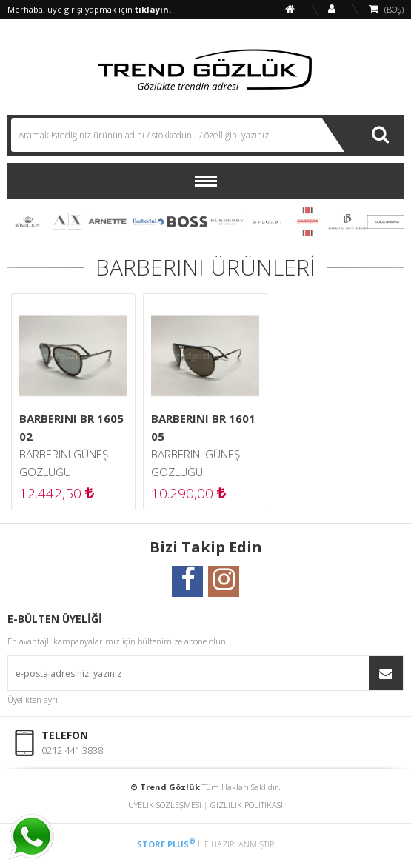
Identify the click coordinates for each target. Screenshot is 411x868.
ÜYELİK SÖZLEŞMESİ (165, 805)
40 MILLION (27, 221)
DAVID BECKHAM (347, 221)
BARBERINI (147, 221)
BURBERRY (227, 221)
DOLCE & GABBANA (387, 221)
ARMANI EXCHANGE (67, 221)
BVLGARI (267, 221)
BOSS (187, 221)
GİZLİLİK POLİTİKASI (247, 805)
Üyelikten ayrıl (34, 700)
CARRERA (307, 221)
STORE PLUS (166, 844)
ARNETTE (107, 221)
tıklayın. (153, 9)
